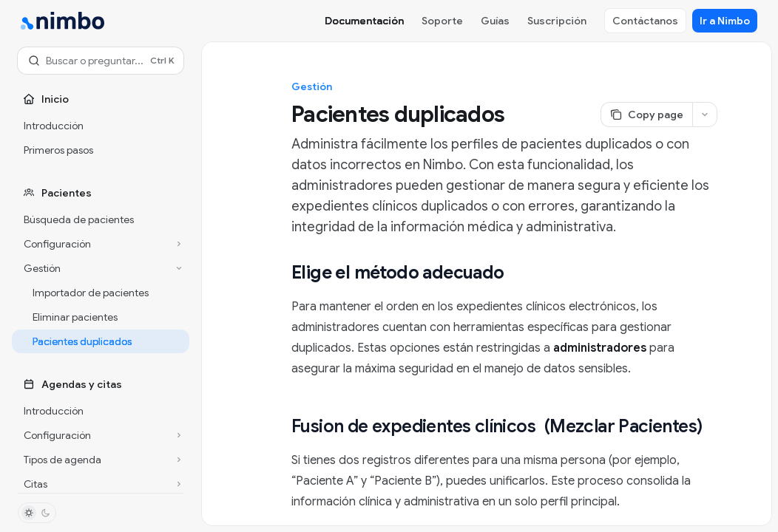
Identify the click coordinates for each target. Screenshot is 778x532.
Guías (495, 21)
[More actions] (705, 115)
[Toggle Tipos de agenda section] (101, 460)
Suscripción (557, 21)
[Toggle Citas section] (101, 484)
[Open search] (101, 61)
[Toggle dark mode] (37, 513)
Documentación (364, 21)
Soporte (442, 21)
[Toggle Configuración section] (101, 244)
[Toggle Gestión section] (101, 268)
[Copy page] (646, 115)
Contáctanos (645, 21)
